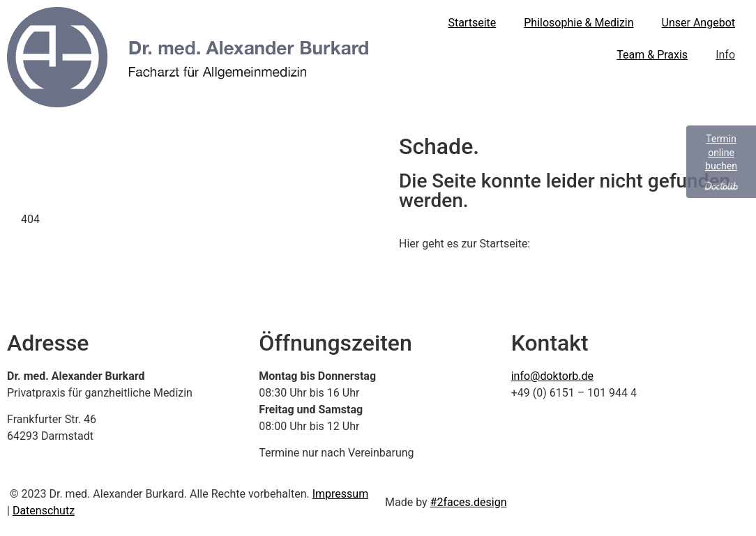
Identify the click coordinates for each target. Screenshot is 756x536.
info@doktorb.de (552, 376)
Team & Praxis (652, 55)
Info (725, 55)
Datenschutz (44, 511)
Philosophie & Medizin (579, 23)
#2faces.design (469, 502)
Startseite (472, 23)
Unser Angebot (698, 23)
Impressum (341, 494)
